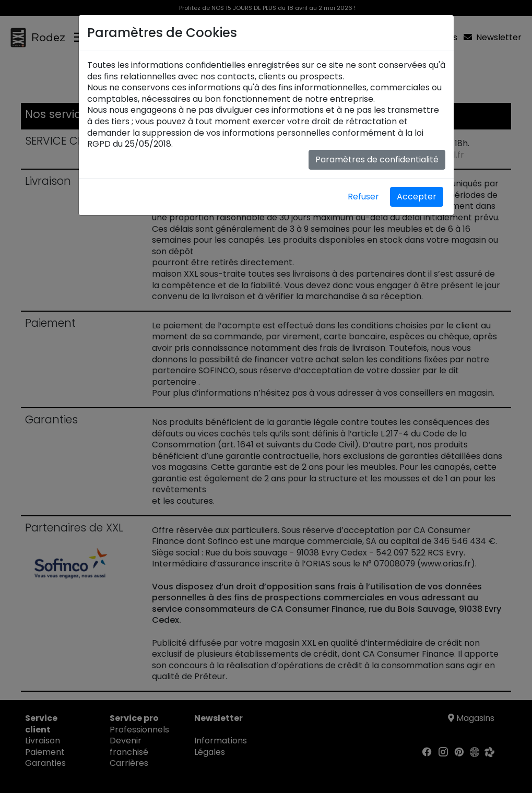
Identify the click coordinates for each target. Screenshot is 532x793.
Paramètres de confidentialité (377, 159)
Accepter (417, 197)
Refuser (363, 197)
